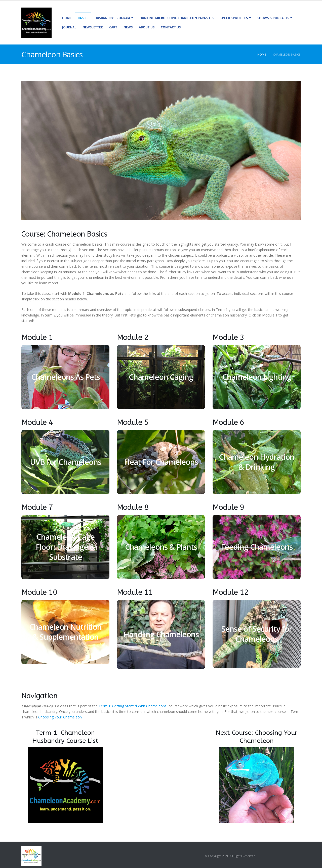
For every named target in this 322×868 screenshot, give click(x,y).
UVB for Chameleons (66, 462)
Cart (113, 27)
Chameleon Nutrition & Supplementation (65, 632)
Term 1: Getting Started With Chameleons (133, 706)
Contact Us (171, 27)
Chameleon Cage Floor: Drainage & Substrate (65, 547)
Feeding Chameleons (257, 547)
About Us (147, 27)
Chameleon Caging (161, 377)
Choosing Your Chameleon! (60, 717)
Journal (69, 27)
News (128, 27)
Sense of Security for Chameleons (257, 634)
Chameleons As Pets (66, 377)
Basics (83, 18)
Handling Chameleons (161, 634)
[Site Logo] (36, 23)
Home (67, 18)
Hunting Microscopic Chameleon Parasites (177, 18)
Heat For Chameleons (161, 462)
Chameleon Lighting (257, 377)
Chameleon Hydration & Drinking (257, 462)
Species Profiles (234, 18)
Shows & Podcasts (273, 18)
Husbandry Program (112, 18)
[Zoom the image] (65, 750)
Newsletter (93, 27)
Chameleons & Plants (161, 547)
